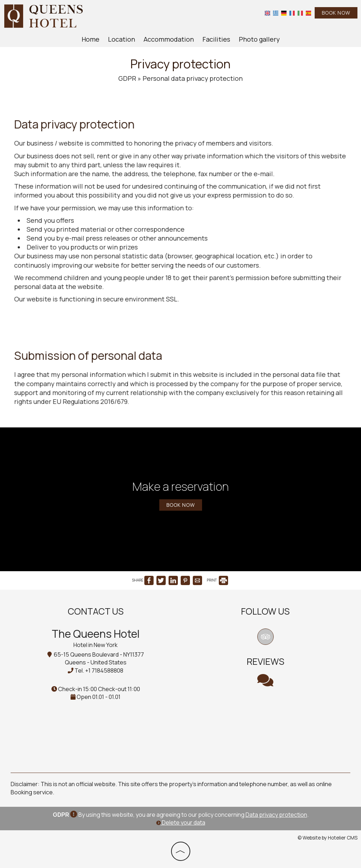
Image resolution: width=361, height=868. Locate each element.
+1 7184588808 (104, 670)
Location (122, 39)
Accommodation (169, 39)
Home (91, 39)
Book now (336, 13)
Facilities (216, 39)
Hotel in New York (96, 645)
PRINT (217, 580)
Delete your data (181, 822)
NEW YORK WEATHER (266, 725)
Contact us (96, 611)
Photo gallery (259, 39)
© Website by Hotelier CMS (328, 838)
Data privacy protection (276, 815)
